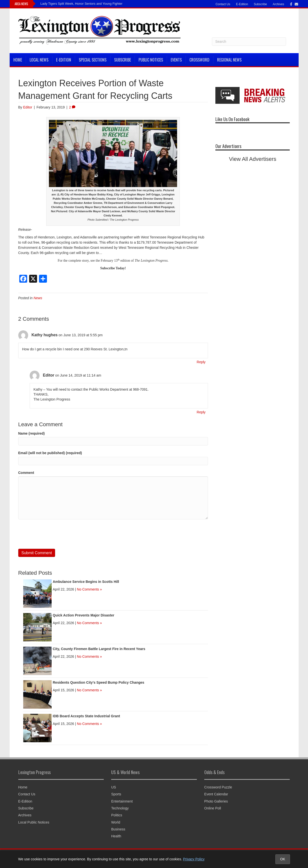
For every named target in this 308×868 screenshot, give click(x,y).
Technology (120, 808)
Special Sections (93, 60)
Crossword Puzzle (218, 787)
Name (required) (31, 433)
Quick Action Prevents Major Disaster (84, 615)
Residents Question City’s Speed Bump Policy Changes (99, 682)
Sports (116, 794)
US (113, 787)
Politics (117, 815)
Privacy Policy (194, 859)
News (38, 298)
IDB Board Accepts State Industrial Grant (87, 716)
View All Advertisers (253, 159)
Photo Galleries (216, 801)
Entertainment (122, 801)
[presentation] (56, 534)
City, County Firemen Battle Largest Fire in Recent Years (99, 649)
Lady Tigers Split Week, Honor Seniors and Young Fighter (82, 4)
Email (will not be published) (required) (50, 453)
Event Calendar (216, 794)
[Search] (249, 42)
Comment (26, 473)
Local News (39, 60)
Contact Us (223, 4)
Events (176, 60)
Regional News (229, 60)
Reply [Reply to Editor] (201, 412)
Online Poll (213, 808)
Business (118, 829)
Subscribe (260, 4)
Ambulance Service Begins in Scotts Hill (86, 582)
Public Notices (151, 60)
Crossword (199, 60)
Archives (278, 4)
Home (18, 60)
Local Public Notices (34, 822)
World (116, 822)
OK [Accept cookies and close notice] (283, 859)
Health (116, 836)
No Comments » (89, 589)
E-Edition (242, 4)
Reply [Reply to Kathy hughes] (201, 362)
